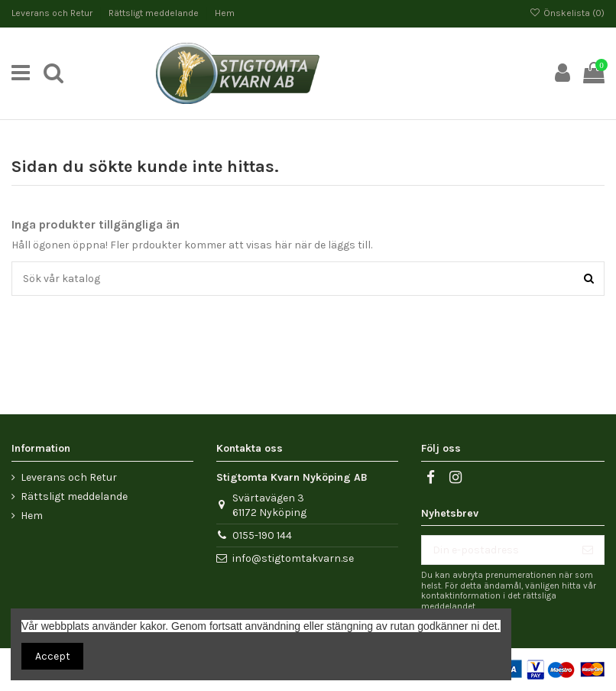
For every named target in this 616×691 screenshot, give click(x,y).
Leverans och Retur (53, 13)
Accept (53, 656)
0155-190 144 (262, 535)
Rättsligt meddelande (155, 13)
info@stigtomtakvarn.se (293, 558)
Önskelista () (567, 13)
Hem (225, 13)
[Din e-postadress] (497, 550)
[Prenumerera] (588, 550)
